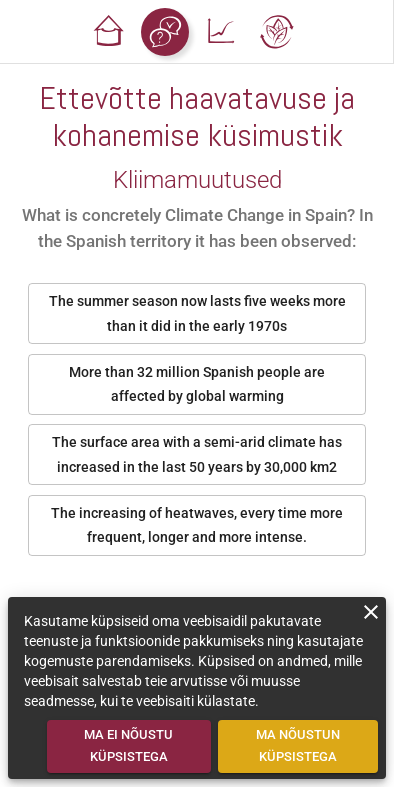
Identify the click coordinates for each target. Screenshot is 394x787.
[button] (109, 32)
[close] (371, 612)
